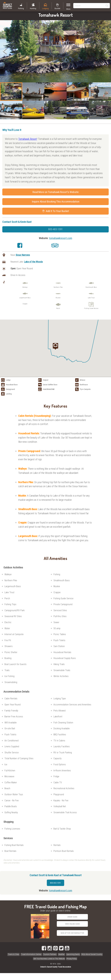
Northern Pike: (26, 482)
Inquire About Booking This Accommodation (56, 202)
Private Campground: (30, 451)
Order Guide (72, 917)
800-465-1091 (55, 229)
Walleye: (23, 469)
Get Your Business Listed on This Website (49, 959)
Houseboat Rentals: (29, 433)
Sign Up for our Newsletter (72, 933)
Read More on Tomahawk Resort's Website (56, 192)
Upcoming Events (73, 954)
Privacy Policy (72, 959)
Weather (61, 954)
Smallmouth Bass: (28, 509)
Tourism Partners (50, 954)
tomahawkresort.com (61, 238)
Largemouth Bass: (28, 536)
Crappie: (23, 523)
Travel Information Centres (31, 954)
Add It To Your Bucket (56, 211)
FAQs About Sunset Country (92, 954)
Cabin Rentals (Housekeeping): (35, 416)
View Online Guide (72, 924)
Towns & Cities (14, 954)
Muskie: (23, 496)
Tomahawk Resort (28, 139)
